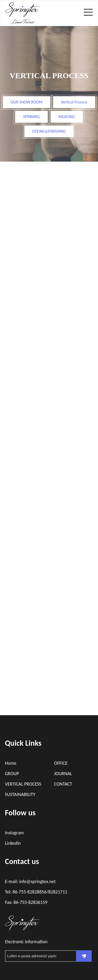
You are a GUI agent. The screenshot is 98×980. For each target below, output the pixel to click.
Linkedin (13, 843)
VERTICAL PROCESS (23, 784)
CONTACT (63, 784)
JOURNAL (63, 774)
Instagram (15, 833)
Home (11, 763)
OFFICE (61, 763)
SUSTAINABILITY (20, 794)
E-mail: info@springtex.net (30, 881)
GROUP (12, 774)
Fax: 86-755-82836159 (26, 902)
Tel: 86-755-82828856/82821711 (36, 892)
